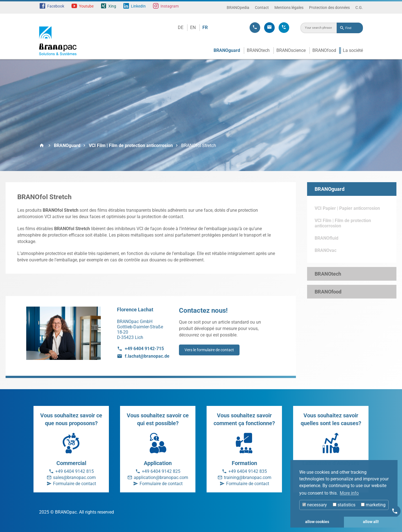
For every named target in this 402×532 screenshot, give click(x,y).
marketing (373, 505)
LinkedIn (138, 6)
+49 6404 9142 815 (75, 471)
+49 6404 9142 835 (248, 471)
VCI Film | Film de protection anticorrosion (131, 145)
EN (193, 27)
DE (181, 27)
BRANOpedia (238, 8)
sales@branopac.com (74, 477)
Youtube (86, 6)
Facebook (56, 6)
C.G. (359, 8)
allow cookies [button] (317, 522)
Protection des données (329, 8)
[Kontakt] (395, 511)
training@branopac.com (248, 477)
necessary (315, 505)
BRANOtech (258, 50)
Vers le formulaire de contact (209, 350)
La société (353, 50)
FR (205, 27)
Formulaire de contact (75, 484)
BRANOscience (291, 50)
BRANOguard (227, 50)
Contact (262, 8)
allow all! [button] (371, 522)
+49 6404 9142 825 (161, 471)
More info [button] (349, 493)
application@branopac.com (161, 477)
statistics (344, 505)
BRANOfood (324, 50)
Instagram (170, 6)
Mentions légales (289, 8)
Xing (112, 6)
